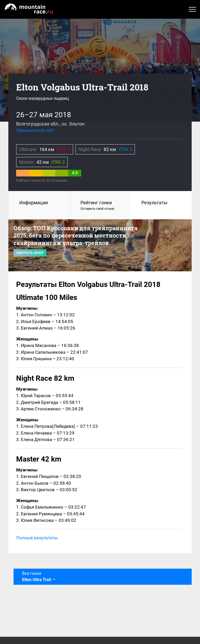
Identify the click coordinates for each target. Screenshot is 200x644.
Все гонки (37, 577)
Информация (34, 203)
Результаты (154, 203)
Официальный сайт (35, 130)
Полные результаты (37, 538)
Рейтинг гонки (100, 206)
